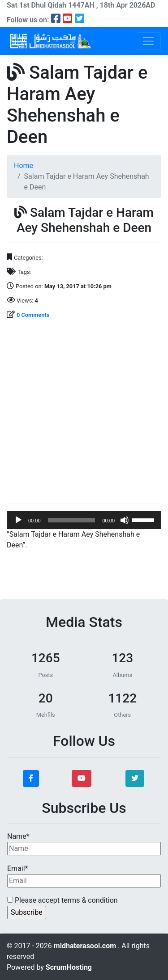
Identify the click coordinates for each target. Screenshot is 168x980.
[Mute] (125, 520)
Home (24, 166)
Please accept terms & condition (62, 900)
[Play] (18, 520)
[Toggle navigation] (148, 41)
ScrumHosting (69, 967)
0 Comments (33, 315)
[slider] (72, 520)
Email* (84, 876)
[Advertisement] (84, 413)
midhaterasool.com (86, 946)
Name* (84, 844)
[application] (84, 520)
